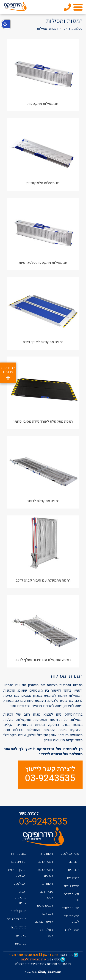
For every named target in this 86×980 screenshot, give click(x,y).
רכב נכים (74, 870)
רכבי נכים (73, 878)
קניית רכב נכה (44, 922)
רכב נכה (74, 862)
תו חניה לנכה (18, 862)
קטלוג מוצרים (73, 29)
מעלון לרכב (72, 930)
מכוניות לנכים (70, 908)
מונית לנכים (72, 886)
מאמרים (21, 935)
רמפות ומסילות (48, 29)
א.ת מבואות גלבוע (34, 959)
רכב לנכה (47, 914)
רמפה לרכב (45, 862)
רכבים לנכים (45, 905)
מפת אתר (20, 943)
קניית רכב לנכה (17, 919)
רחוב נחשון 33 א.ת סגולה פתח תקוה (33, 955)
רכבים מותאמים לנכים (21, 897)
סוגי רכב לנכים (70, 854)
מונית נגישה (19, 927)
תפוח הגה (47, 884)
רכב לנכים (20, 884)
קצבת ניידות (19, 854)
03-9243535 (50, 778)
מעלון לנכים (19, 911)
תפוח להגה (46, 854)
